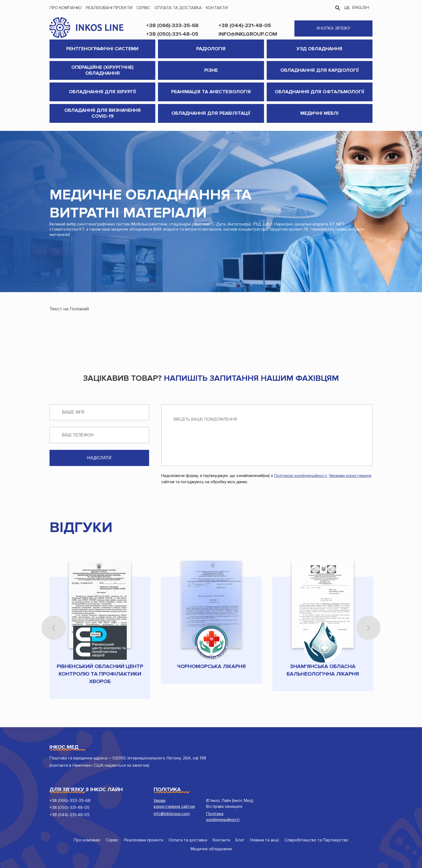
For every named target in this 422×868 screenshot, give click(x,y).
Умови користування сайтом (174, 804)
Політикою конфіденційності (300, 476)
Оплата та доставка (178, 8)
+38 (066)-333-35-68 (172, 26)
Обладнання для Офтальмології (319, 92)
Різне (211, 70)
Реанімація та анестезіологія (211, 92)
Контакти (217, 8)
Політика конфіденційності (223, 817)
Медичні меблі (319, 113)
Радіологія (211, 49)
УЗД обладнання (319, 49)
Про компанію (66, 8)
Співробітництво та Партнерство (316, 840)
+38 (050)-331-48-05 (172, 34)
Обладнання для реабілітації (211, 113)
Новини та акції (265, 840)
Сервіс (143, 8)
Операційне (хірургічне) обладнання (102, 70)
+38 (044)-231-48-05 (245, 26)
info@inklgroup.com (248, 34)
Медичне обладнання (211, 849)
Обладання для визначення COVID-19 (103, 113)
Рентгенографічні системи (102, 49)
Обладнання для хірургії (102, 92)
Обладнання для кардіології (320, 70)
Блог (240, 840)
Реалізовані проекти (109, 8)
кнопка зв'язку (334, 28)
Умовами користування (350, 476)
